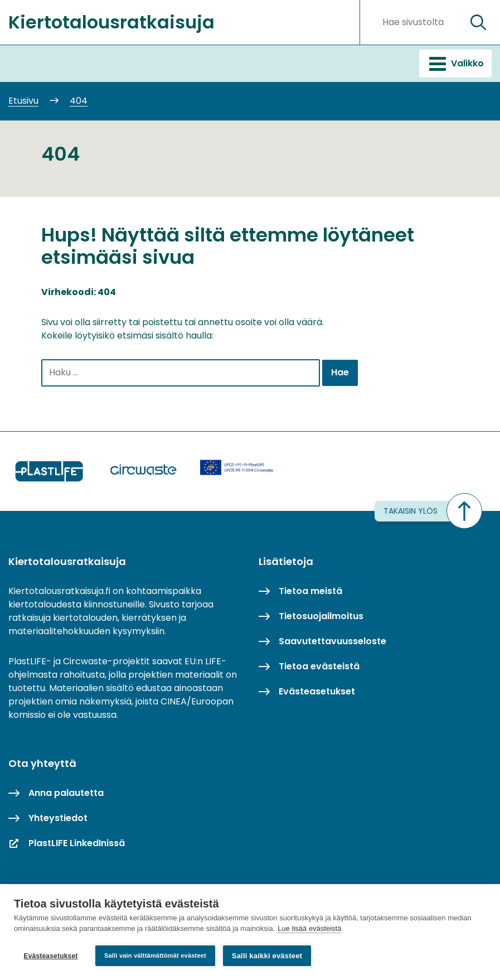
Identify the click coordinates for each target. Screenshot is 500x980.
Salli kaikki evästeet (267, 956)
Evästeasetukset (50, 956)
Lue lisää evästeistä (309, 929)
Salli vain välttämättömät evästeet (155, 955)
